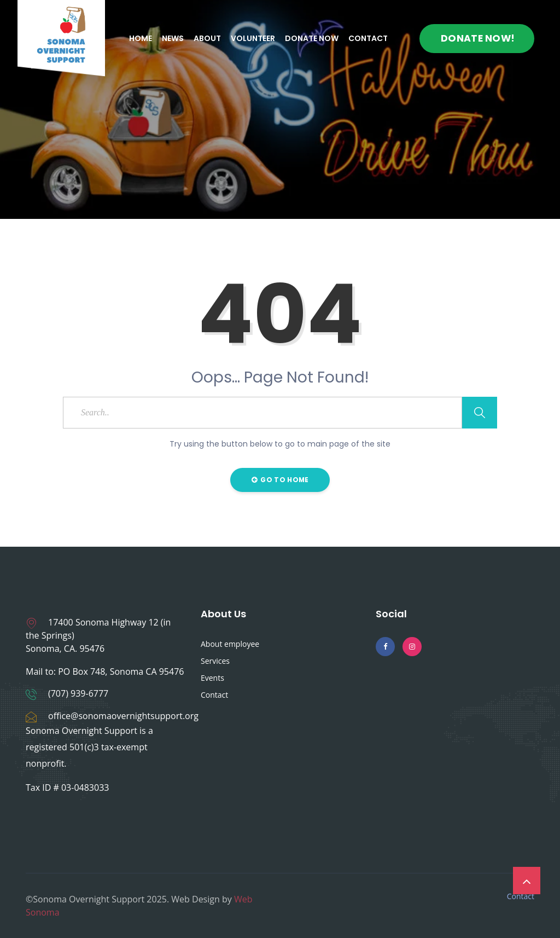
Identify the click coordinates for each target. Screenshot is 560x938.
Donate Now (312, 38)
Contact (368, 38)
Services (215, 661)
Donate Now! (478, 38)
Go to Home (280, 480)
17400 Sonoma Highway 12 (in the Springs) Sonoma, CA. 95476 (98, 635)
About (207, 38)
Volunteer (253, 38)
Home (141, 38)
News (173, 38)
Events (212, 678)
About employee (230, 644)
